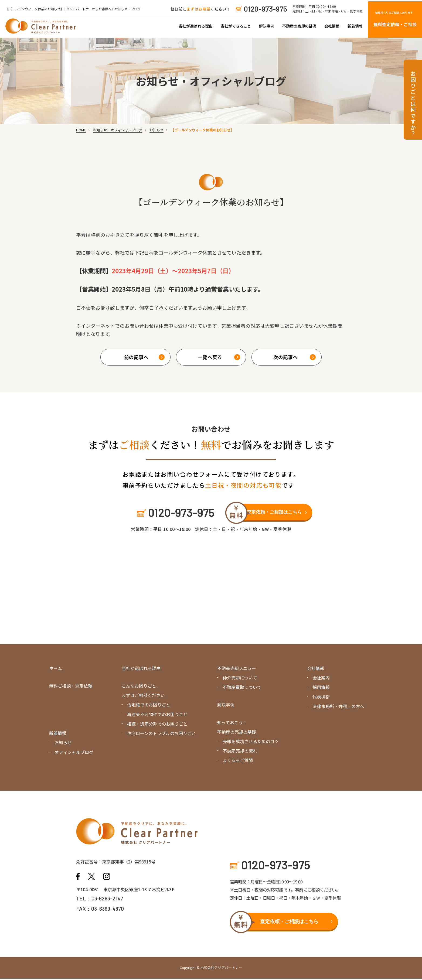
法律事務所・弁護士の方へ (338, 707)
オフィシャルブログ (74, 753)
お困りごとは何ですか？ (413, 104)
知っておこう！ (232, 723)
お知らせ (156, 130)
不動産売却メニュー (237, 670)
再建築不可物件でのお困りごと (157, 715)
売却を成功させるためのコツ (251, 743)
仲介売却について (240, 679)
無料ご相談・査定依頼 (71, 687)
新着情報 (355, 26)
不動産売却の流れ (240, 752)
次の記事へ (285, 357)
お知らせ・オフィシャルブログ (118, 130)
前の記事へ (136, 357)
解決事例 (267, 26)
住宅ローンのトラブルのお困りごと (161, 735)
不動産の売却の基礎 (299, 26)
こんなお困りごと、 (141, 687)
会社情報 (332, 26)
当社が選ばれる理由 (196, 26)
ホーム (56, 670)
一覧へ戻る (210, 357)
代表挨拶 (321, 698)
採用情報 (321, 688)
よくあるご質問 (238, 762)
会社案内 (321, 679)
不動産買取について (242, 688)
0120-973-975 (266, 9)
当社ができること (236, 26)
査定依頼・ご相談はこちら (275, 513)
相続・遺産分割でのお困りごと (157, 725)
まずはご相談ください (143, 696)
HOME (81, 130)
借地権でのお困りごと (149, 706)
